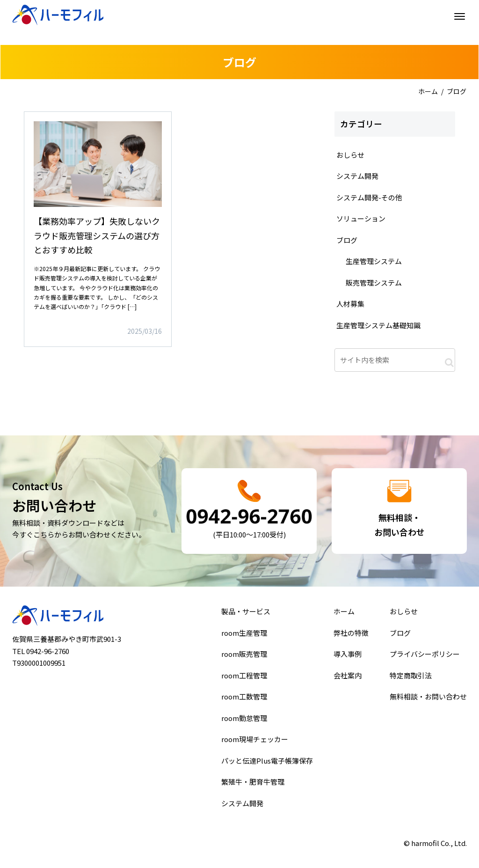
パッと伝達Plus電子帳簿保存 (267, 758)
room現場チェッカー (255, 738)
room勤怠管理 (245, 718)
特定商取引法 (412, 677)
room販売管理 (245, 656)
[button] (449, 362)
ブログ (402, 636)
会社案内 (348, 677)
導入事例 (348, 656)
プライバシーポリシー (425, 656)
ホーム (428, 91)
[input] (395, 360)
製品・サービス (246, 615)
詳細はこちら (98, 229)
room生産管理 (245, 636)
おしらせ (405, 615)
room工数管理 (245, 697)
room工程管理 (245, 677)
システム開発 (243, 799)
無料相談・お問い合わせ (428, 697)
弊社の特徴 (351, 636)
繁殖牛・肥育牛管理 (253, 779)
